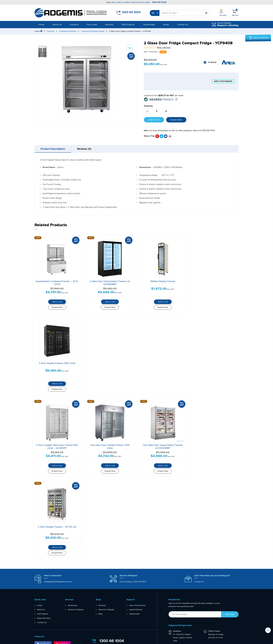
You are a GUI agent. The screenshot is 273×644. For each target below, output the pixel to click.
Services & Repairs (76, 610)
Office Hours (214, 631)
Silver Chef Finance (137, 605)
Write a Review (164, 48)
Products (51, 31)
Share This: (150, 136)
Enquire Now (176, 120)
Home (41, 25)
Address (177, 631)
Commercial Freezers (68, 31)
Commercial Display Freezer (93, 31)
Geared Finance (136, 610)
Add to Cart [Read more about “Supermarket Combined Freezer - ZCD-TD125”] (57, 302)
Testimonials (149, 25)
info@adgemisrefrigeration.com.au (58, 582)
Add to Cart (154, 120)
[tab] (53, 149)
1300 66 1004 (159, 2)
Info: (146, 130)
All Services (73, 605)
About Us (57, 25)
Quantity (148, 106)
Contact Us (183, 25)
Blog (100, 614)
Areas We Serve (44, 618)
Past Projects (128, 25)
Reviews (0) (84, 149)
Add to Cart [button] (110, 302)
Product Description (53, 149)
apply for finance (223, 81)
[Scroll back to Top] (268, 630)
